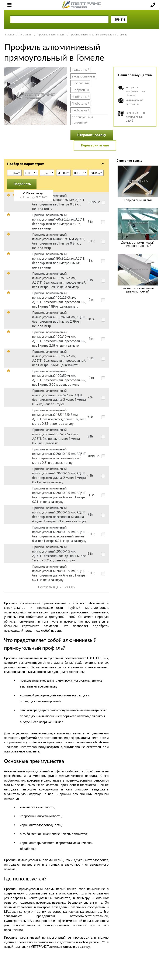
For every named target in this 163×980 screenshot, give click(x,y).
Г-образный (80, 90)
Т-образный (80, 110)
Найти (119, 19)
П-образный (80, 103)
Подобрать (22, 184)
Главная (10, 34)
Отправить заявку (92, 135)
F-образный (80, 83)
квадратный (80, 69)
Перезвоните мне (95, 145)
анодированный (83, 76)
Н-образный (80, 97)
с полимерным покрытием (82, 120)
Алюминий (26, 34)
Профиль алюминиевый (51, 34)
